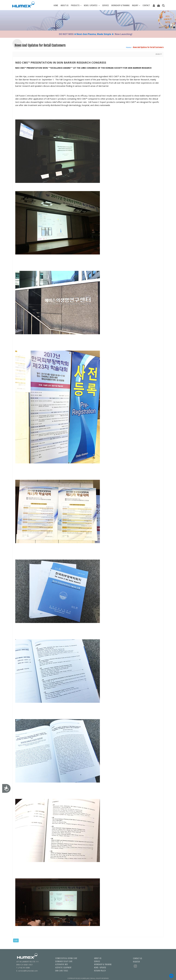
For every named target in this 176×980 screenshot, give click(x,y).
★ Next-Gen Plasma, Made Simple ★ (94, 34)
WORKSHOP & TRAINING (120, 5)
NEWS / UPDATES (92, 5)
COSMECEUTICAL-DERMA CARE (66, 958)
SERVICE (106, 5)
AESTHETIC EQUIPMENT (63, 968)
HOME (56, 5)
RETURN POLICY (100, 971)
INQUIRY (136, 5)
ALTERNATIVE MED (62, 964)
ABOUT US (65, 5)
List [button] (16, 940)
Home (129, 47)
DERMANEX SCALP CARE (64, 961)
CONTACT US (138, 958)
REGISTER (136, 962)
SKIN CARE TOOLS (62, 971)
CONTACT (146, 5)
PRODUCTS (76, 5)
